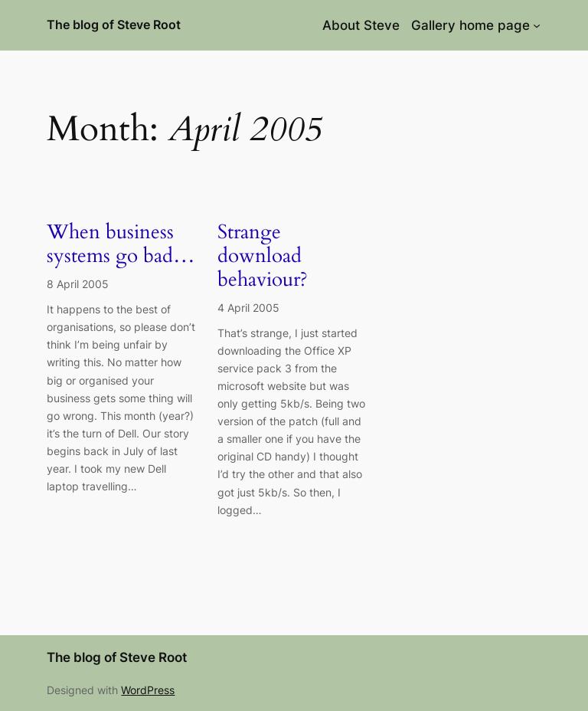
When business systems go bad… (121, 244)
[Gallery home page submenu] (537, 25)
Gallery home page (470, 25)
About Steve (361, 25)
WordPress (148, 690)
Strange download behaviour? (263, 256)
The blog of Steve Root (114, 25)
